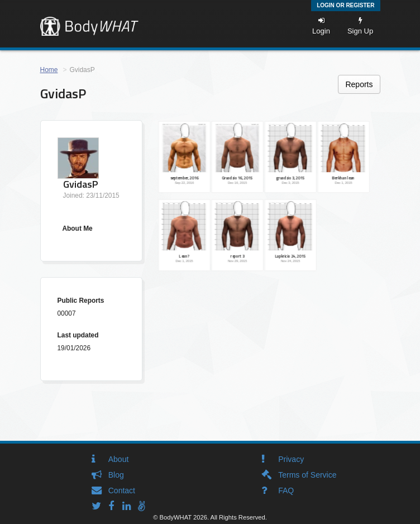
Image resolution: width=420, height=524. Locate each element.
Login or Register (345, 5)
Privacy (291, 459)
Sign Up (360, 26)
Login (321, 26)
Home (49, 70)
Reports (359, 84)
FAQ (286, 490)
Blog (116, 475)
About (119, 459)
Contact (122, 490)
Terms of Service (307, 475)
